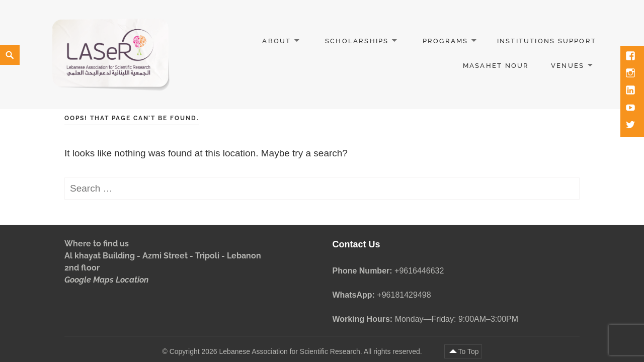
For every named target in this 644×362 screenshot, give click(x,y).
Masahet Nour (496, 66)
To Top (469, 351)
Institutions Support (547, 41)
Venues (568, 66)
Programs (446, 41)
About (276, 41)
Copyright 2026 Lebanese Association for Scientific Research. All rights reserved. (297, 351)
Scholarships (357, 41)
